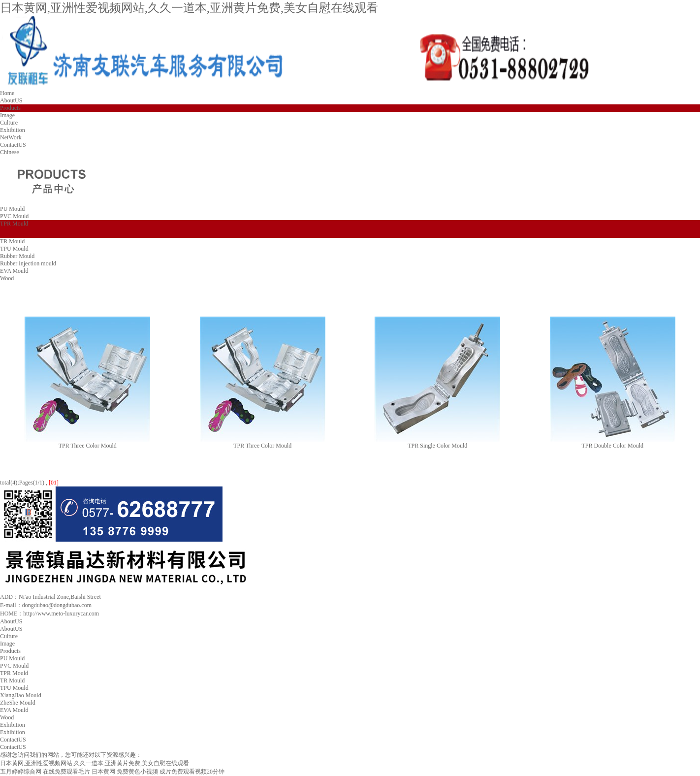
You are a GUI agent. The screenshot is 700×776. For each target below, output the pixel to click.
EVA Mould (14, 271)
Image (7, 115)
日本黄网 (103, 772)
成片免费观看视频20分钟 (192, 772)
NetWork (11, 137)
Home (7, 93)
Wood (7, 278)
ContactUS (13, 145)
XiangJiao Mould (21, 695)
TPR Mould (14, 224)
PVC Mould (14, 216)
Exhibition (13, 130)
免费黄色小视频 (137, 772)
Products (10, 108)
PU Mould (12, 209)
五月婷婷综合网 (21, 772)
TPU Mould (14, 249)
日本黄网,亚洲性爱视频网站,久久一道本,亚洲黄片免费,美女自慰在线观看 (189, 8)
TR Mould (12, 241)
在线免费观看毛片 (66, 772)
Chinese (10, 152)
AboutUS (11, 100)
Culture (9, 123)
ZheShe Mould (18, 703)
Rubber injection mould (28, 263)
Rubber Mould (17, 256)
